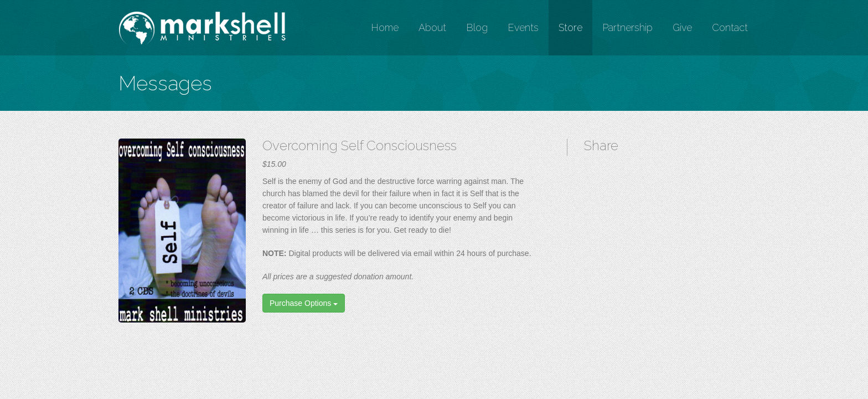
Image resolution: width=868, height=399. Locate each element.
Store (570, 27)
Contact (730, 27)
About (432, 27)
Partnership (627, 27)
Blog (477, 27)
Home (385, 27)
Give (682, 27)
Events (523, 27)
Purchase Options (304, 303)
